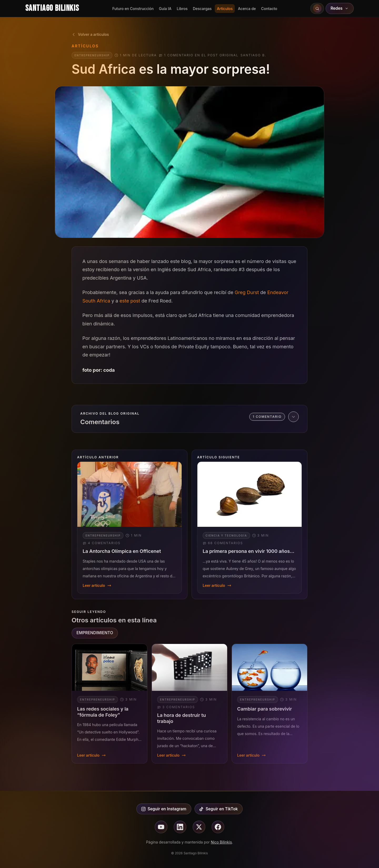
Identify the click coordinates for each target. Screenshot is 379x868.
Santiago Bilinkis (52, 8)
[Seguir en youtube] (161, 827)
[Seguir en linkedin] (180, 827)
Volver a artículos (90, 34)
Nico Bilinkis (221, 842)
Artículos (225, 9)
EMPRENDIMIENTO (95, 633)
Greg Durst (247, 292)
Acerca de (247, 9)
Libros (182, 9)
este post (130, 301)
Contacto (269, 9)
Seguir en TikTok (218, 809)
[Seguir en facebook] (218, 827)
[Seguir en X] (199, 827)
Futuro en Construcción (133, 9)
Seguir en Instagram (164, 809)
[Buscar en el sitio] (317, 8)
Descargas (202, 9)
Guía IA (165, 9)
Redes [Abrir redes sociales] (340, 8)
